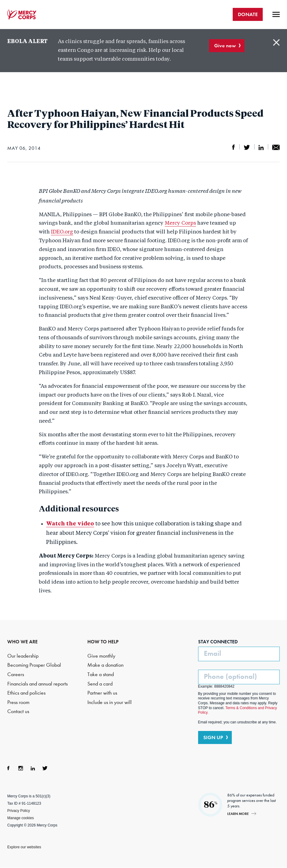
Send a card (100, 684)
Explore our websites (24, 847)
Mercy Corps (22, 15)
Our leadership (23, 656)
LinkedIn (33, 768)
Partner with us (102, 693)
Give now (225, 45)
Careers (16, 674)
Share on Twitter (247, 147)
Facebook (8, 768)
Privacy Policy (19, 811)
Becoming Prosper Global (34, 665)
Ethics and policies (26, 693)
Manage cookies (20, 818)
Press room (18, 702)
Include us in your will (110, 702)
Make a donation (105, 665)
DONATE (248, 14)
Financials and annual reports (37, 684)
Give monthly (101, 656)
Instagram (21, 768)
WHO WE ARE (22, 642)
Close (276, 42)
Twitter (45, 768)
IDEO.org (62, 232)
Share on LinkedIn (261, 147)
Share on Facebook (234, 147)
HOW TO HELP (103, 642)
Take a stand (101, 674)
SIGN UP (213, 737)
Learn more (238, 814)
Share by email (276, 147)
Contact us (18, 711)
